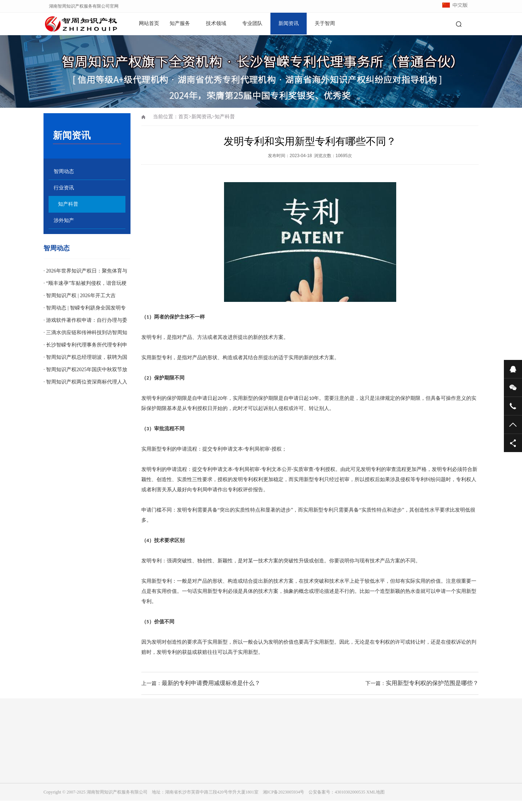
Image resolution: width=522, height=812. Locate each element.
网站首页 (149, 23)
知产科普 (68, 204)
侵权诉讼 (456, 642)
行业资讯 (64, 188)
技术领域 (216, 23)
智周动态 (64, 171)
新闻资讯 (289, 23)
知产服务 (180, 23)
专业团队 (252, 23)
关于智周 (325, 23)
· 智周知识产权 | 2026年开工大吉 (80, 296)
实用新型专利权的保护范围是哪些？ (432, 683)
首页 (183, 117)
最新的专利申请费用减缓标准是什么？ (211, 683)
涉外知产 (64, 220)
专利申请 (223, 449)
